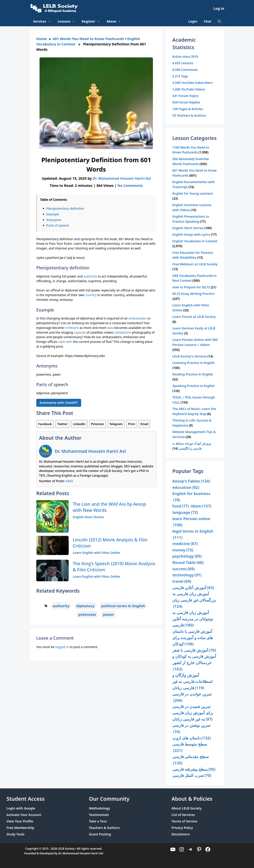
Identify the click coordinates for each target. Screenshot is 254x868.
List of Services (183, 815)
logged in (62, 647)
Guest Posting (100, 834)
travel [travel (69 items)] (182, 581)
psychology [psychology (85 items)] (187, 556)
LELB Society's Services (190, 356)
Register (92, 21)
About (116, 21)
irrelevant (72, 328)
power (108, 614)
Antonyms (54, 220)
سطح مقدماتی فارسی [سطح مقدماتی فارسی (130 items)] (190, 760)
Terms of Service (184, 821)
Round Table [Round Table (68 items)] (188, 563)
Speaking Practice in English (193, 386)
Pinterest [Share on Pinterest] (98, 424)
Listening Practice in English (193, 363)
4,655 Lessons (183, 63)
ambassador (138, 318)
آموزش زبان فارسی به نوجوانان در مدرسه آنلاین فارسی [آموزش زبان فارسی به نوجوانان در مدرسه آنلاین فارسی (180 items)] (193, 619)
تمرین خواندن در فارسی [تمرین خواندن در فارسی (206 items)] (192, 697)
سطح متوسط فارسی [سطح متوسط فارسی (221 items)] (190, 747)
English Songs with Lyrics (191, 234)
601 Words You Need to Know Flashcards (88, 39)
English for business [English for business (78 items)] (191, 497)
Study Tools (15, 834)
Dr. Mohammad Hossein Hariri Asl (90, 451)
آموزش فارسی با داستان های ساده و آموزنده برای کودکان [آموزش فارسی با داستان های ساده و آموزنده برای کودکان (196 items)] (193, 638)
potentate (87, 614)
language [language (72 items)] (185, 512)
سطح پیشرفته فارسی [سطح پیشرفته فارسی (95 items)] (194, 769)
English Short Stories (88, 517)
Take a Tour (98, 821)
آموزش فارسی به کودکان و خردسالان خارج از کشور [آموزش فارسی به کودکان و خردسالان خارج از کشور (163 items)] (194, 663)
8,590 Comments (185, 70)
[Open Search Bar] (219, 21)
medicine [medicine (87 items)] (185, 544)
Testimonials (99, 815)
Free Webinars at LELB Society (195, 264)
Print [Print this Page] (132, 424)
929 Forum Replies (186, 102)
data (110, 328)
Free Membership (20, 828)
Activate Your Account (24, 815)
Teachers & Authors (104, 828)
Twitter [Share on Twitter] (62, 424)
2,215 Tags (180, 76)
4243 (69, 481)
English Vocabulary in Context (195, 241)
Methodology (99, 808)
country (91, 295)
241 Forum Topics (185, 96)
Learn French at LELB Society (194, 317)
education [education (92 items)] (186, 487)
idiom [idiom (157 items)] (201, 506)
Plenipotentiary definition (65, 208)
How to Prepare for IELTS (191, 287)
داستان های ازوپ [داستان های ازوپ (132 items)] (192, 738)
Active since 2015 (185, 57)
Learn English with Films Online (96, 553)
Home (42, 39)
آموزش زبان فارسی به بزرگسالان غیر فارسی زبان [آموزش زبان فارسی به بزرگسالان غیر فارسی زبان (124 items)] (194, 600)
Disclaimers (181, 834)
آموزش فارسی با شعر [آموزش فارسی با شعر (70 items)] (194, 650)
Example (53, 214)
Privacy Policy (182, 828)
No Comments (130, 185)
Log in (219, 8)
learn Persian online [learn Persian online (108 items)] (191, 522)
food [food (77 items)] (181, 506)
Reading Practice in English (193, 374)
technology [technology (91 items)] (187, 575)
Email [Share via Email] (144, 424)
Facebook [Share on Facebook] (45, 424)
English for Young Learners (193, 193)
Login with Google (21, 808)
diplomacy (85, 606)
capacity (80, 332)
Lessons (68, 21)
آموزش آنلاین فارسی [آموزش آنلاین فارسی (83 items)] (193, 588)
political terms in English (123, 606)
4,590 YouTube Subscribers (192, 83)
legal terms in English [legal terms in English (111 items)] (193, 534)
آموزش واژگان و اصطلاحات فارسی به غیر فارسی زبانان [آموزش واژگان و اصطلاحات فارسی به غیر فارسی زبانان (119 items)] (192, 682)
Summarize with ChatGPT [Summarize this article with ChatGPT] (59, 403)
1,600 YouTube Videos (189, 89)
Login (193, 21)
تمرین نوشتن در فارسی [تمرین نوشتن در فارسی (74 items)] (191, 729)
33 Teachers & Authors (189, 115)
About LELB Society (187, 808)
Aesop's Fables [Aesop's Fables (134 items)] (191, 481)
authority (90, 276)
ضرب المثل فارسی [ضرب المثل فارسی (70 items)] (192, 775)
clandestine (123, 332)
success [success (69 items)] (184, 569)
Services (44, 21)
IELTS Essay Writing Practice (193, 294)
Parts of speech (58, 225)
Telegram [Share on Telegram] (116, 424)
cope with (65, 342)
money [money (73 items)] (183, 550)
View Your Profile (20, 821)
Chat (208, 21)
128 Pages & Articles (188, 109)
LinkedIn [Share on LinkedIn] (79, 424)
